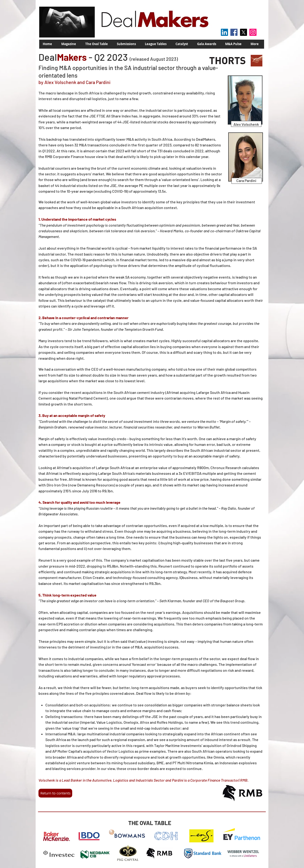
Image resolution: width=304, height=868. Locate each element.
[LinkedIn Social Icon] (224, 32)
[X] (243, 32)
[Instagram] (253, 32)
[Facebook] (234, 32)
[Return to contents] (55, 793)
